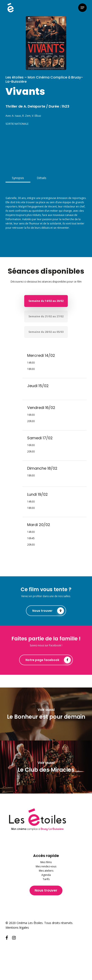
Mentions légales (17, 927)
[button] (82, 8)
